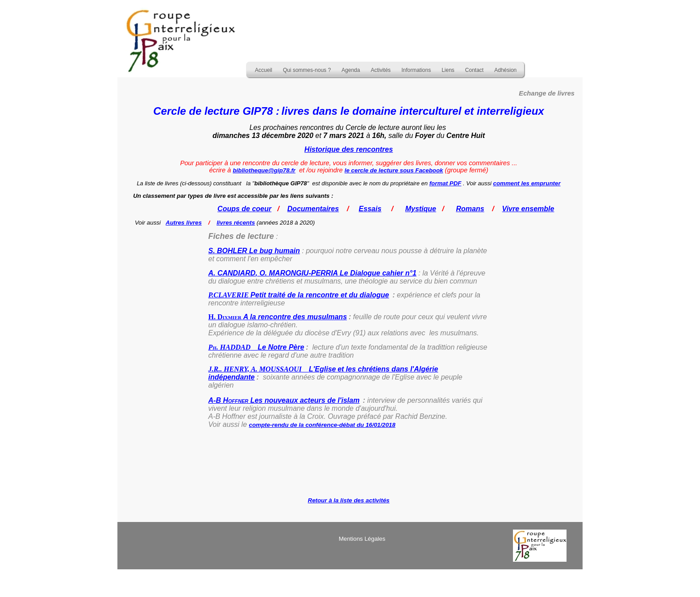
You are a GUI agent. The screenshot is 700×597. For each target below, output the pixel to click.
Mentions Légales (362, 539)
